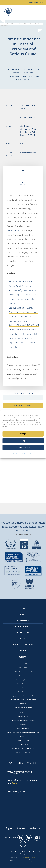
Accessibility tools (35, 3)
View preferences (23, 447)
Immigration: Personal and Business (23, 721)
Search (29, 13)
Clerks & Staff (23, 627)
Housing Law (23, 713)
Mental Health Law (23, 728)
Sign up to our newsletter (23, 828)
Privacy (27, 454)
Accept (23, 434)
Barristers (23, 620)
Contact (23, 657)
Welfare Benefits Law (23, 752)
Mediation (23, 724)
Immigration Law (23, 717)
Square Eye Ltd (31, 861)
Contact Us (23, 172)
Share (23, 183)
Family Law (23, 704)
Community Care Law (23, 680)
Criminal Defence (28, 153)
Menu (40, 13)
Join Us (23, 651)
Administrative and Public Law (23, 664)
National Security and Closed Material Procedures (23, 732)
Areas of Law (23, 633)
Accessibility (9, 852)
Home (23, 608)
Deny (23, 440)
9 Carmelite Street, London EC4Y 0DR (23, 782)
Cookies (18, 454)
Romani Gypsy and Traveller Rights (23, 748)
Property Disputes (23, 740)
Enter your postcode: (22, 394)
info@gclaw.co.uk (20, 772)
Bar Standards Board (29, 857)
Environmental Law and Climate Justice (23, 700)
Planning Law (23, 736)
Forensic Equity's (14, 230)
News (23, 639)
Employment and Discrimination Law (23, 696)
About (23, 614)
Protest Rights (23, 744)
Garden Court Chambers (8, 13)
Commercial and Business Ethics (23, 676)
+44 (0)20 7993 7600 (34, 13)
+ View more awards (23, 534)
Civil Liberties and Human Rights (23, 672)
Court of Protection (23, 684)
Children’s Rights (23, 668)
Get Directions (23, 405)
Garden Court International (23, 708)
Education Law (23, 692)
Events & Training (23, 645)
